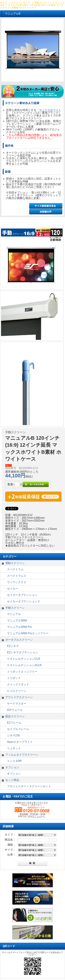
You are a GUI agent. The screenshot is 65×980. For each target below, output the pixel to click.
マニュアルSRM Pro (20, 627)
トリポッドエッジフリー (22, 672)
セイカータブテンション (22, 595)
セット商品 (12, 780)
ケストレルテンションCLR (24, 659)
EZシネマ (13, 646)
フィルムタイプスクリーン (22, 755)
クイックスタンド (18, 684)
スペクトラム (15, 569)
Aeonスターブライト (20, 742)
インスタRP (14, 761)
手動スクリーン (43, 3)
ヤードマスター (17, 704)
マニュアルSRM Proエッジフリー (28, 633)
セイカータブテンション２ (24, 601)
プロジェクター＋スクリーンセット (29, 786)
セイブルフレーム (18, 729)
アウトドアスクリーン (19, 697)
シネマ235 (13, 735)
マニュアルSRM (17, 620)
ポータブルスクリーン (19, 640)
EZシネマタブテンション (23, 652)
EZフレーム (14, 723)
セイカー (13, 589)
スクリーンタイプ (21, 3)
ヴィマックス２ (17, 582)
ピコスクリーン (17, 691)
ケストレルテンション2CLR (24, 665)
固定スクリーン (15, 716)
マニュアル (14, 614)
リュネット (14, 748)
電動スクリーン (15, 563)
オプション (12, 767)
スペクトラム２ (17, 576)
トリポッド (14, 678)
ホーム (4, 3)
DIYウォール (15, 710)
